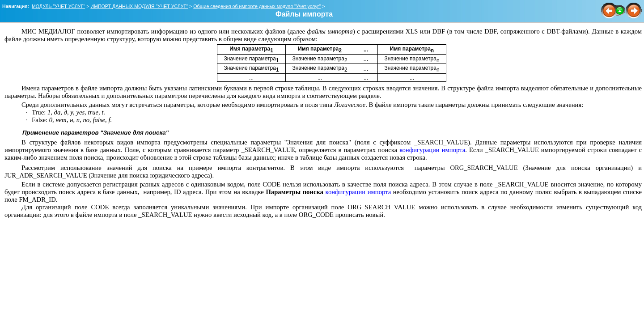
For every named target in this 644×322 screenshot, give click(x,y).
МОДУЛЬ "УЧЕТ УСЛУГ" (58, 6)
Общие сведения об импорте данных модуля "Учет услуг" (257, 6)
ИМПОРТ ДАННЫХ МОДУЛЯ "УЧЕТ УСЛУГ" (139, 6)
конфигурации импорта (432, 150)
